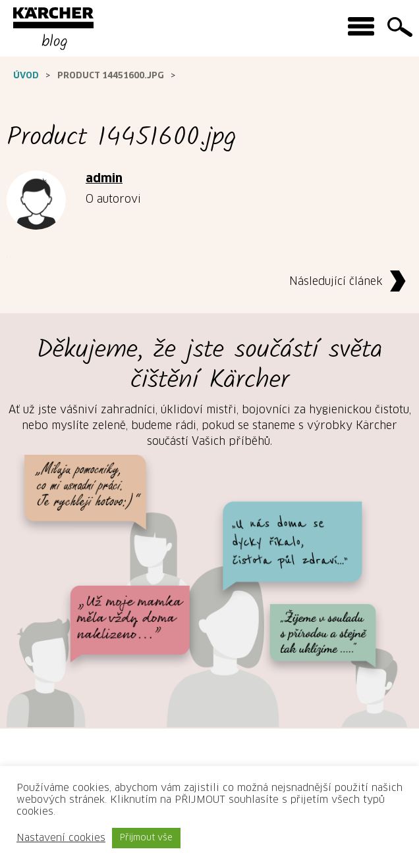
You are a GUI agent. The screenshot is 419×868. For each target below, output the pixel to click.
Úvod (26, 76)
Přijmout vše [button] (146, 838)
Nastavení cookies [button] (61, 838)
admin (104, 179)
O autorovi (113, 199)
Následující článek (351, 282)
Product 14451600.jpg (111, 76)
